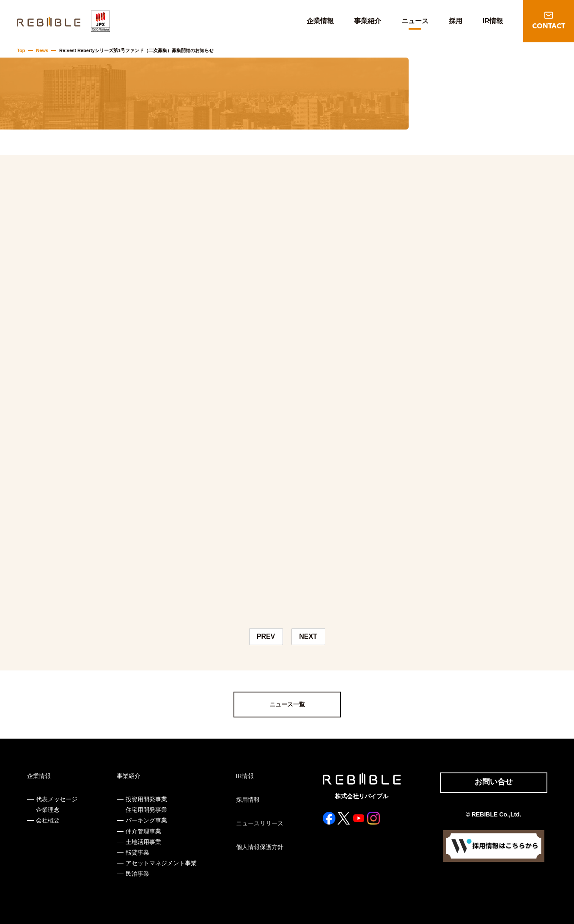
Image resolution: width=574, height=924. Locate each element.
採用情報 (248, 800)
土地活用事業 (143, 842)
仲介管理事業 (143, 831)
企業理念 (48, 810)
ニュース (415, 21)
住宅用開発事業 (146, 810)
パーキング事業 (146, 820)
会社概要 (48, 820)
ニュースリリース (260, 823)
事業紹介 (368, 21)
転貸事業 (137, 852)
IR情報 (493, 21)
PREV (266, 636)
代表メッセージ (57, 799)
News (42, 50)
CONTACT (549, 27)
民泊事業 (137, 874)
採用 (456, 21)
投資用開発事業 (146, 799)
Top (21, 50)
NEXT (308, 636)
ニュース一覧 (287, 704)
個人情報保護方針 (260, 847)
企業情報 (320, 21)
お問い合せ (494, 782)
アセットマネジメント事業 (161, 863)
